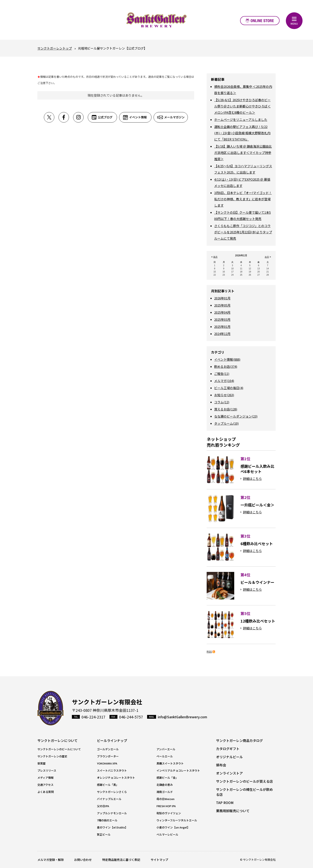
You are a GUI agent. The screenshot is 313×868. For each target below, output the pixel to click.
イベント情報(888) (227, 359)
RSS (209, 652)
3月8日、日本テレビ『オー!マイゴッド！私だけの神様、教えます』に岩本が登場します (243, 199)
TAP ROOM (225, 803)
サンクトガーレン (50, 708)
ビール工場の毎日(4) (229, 388)
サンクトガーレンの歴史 (52, 756)
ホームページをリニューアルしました (241, 120)
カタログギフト (228, 749)
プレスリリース (47, 770)
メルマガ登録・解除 (51, 860)
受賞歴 (41, 763)
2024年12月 (222, 334)
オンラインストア (260, 21)
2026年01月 (222, 298)
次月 (267, 257)
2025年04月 (222, 312)
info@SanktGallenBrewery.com (182, 717)
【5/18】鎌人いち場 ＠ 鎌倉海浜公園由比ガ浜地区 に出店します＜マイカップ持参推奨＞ (243, 153)
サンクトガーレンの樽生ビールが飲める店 (244, 792)
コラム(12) (222, 402)
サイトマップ (159, 860)
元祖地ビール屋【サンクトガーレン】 (156, 20)
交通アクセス (45, 785)
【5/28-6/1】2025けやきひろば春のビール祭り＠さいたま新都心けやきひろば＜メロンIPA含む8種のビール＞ (242, 106)
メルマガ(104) (224, 381)
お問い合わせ (83, 860)
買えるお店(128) (226, 409)
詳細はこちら (252, 479)
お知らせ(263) (224, 395)
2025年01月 (222, 327)
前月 (215, 257)
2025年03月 (222, 319)
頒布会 (221, 765)
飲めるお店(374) (226, 366)
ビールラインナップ (112, 740)
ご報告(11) (222, 374)
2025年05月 (222, 305)
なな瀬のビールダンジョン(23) (236, 416)
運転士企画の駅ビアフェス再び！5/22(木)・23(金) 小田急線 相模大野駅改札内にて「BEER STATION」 (242, 133)
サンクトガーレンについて (57, 740)
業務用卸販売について (233, 811)
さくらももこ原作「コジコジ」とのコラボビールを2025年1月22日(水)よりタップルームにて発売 (243, 232)
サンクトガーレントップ (55, 48)
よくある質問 (46, 792)
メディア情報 (45, 778)
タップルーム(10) (226, 423)
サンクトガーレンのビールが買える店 (244, 781)
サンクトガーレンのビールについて (59, 749)
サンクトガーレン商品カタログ (239, 740)
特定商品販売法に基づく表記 (121, 860)
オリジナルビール (229, 757)
